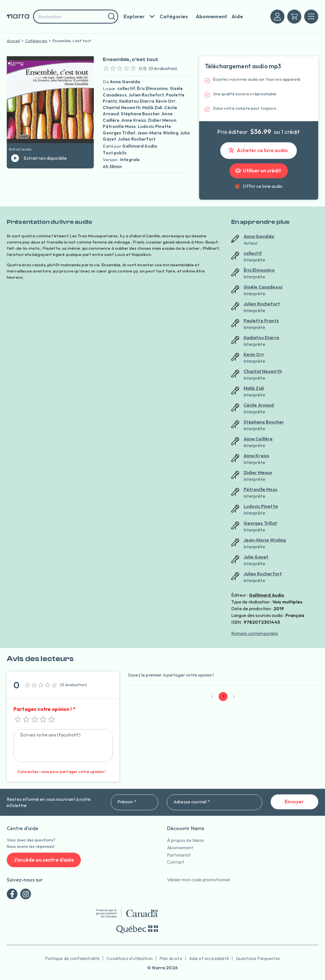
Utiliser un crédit (259, 171)
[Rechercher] (111, 17)
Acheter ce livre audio (259, 151)
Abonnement (180, 848)
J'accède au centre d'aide (44, 860)
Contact (176, 862)
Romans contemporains (255, 633)
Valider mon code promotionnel (198, 880)
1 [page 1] (223, 697)
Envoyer (294, 802)
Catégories (36, 41)
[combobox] (76, 17)
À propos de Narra (185, 840)
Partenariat (179, 855)
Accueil (13, 41)
